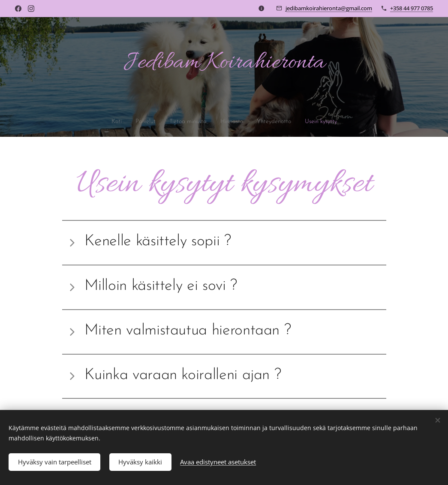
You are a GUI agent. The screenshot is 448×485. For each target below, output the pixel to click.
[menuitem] (105, 122)
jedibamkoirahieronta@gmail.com (329, 8)
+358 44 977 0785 (412, 8)
